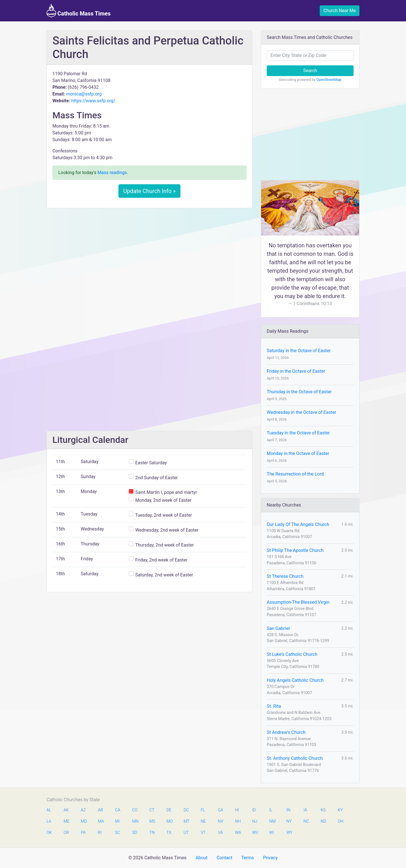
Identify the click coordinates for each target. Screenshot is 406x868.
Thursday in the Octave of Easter (299, 392)
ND (323, 821)
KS (323, 810)
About (201, 858)
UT (186, 833)
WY (289, 833)
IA (305, 810)
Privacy (270, 858)
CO (135, 810)
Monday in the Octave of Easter (298, 453)
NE (203, 821)
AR (100, 810)
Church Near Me (340, 11)
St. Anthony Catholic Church (295, 758)
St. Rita (274, 706)
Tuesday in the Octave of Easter (298, 433)
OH (341, 821)
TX (169, 833)
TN (152, 833)
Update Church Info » (149, 191)
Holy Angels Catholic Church (295, 680)
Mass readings (112, 173)
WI (272, 833)
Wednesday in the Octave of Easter (302, 412)
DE (169, 810)
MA (101, 821)
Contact (224, 858)
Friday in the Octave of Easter (296, 371)
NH (238, 821)
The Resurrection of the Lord (295, 474)
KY (340, 810)
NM (272, 821)
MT (186, 821)
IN (288, 810)
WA (238, 833)
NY (289, 821)
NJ (255, 821)
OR (66, 833)
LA (49, 821)
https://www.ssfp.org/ (93, 101)
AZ (83, 810)
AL (49, 810)
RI (100, 833)
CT (152, 810)
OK (49, 833)
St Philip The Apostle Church (295, 550)
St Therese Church (285, 576)
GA (221, 810)
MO (169, 821)
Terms (248, 858)
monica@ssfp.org (84, 94)
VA (220, 833)
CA (118, 810)
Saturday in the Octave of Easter (299, 351)
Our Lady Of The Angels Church (298, 524)
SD (135, 833)
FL (203, 810)
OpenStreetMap (329, 80)
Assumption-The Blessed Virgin (298, 602)
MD (84, 821)
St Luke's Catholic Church (292, 654)
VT (203, 833)
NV (221, 821)
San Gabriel (278, 628)
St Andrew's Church (286, 732)
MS (152, 821)
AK (66, 810)
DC (186, 810)
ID (254, 810)
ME (67, 821)
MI (117, 821)
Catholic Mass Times (79, 11)
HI (237, 810)
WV (255, 833)
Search (310, 71)
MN (135, 821)
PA (83, 833)
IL (271, 810)
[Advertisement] (149, 254)
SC (118, 833)
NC (306, 821)
